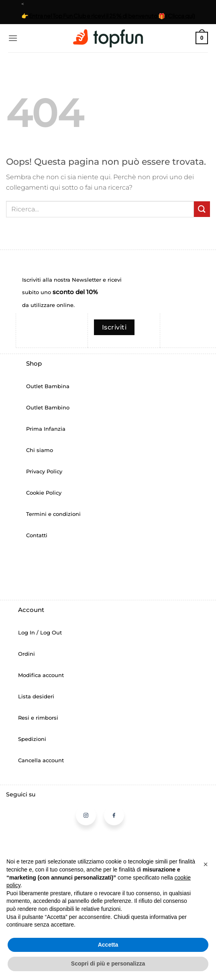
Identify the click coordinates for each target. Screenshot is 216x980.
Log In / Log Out (40, 633)
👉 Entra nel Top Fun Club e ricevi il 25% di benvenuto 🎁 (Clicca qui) (108, 16)
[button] (13, 38)
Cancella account (41, 760)
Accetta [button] (108, 945)
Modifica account (41, 675)
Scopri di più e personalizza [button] (108, 964)
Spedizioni (32, 739)
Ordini (26, 654)
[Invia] (202, 209)
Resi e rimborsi (38, 718)
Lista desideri (36, 697)
